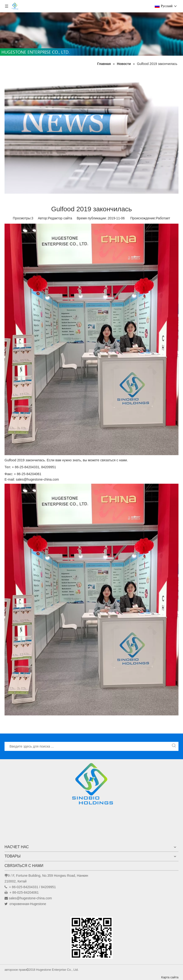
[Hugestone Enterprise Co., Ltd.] (91, 785)
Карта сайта (170, 977)
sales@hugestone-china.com (30, 898)
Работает (163, 218)
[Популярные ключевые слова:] (174, 746)
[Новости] (91, 132)
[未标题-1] (91, 34)
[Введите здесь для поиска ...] (87, 746)
